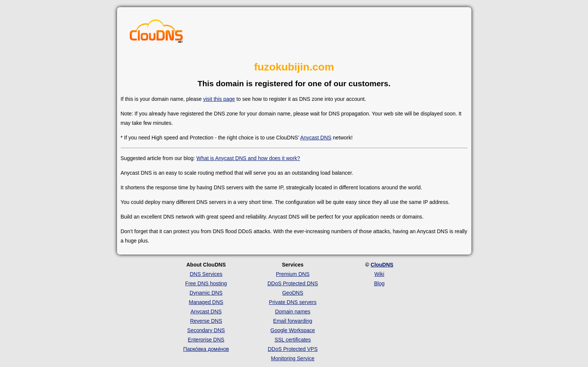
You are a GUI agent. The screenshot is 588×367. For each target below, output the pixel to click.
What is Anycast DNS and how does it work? (248, 158)
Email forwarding (292, 321)
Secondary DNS (206, 330)
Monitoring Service (293, 358)
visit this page (219, 99)
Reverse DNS (206, 321)
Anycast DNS (316, 138)
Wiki (379, 274)
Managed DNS (206, 302)
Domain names (292, 312)
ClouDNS (382, 265)
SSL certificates (293, 340)
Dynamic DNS (206, 293)
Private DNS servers (293, 302)
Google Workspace (293, 330)
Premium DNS (293, 274)
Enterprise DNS (206, 340)
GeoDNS (292, 293)
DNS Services (206, 274)
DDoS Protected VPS (293, 349)
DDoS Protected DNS (293, 283)
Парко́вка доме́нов (206, 349)
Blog (379, 283)
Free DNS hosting (206, 283)
